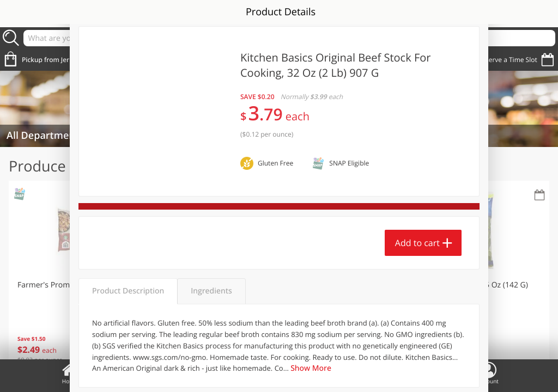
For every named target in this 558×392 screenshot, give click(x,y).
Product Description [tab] (128, 291)
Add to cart (417, 243)
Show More (311, 368)
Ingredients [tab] (211, 291)
